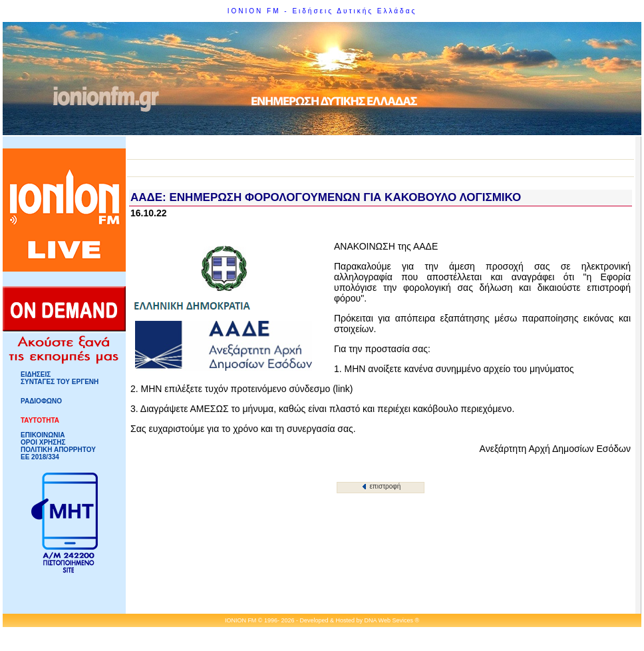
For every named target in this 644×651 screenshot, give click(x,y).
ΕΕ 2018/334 (40, 457)
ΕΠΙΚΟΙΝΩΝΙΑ (43, 435)
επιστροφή (382, 486)
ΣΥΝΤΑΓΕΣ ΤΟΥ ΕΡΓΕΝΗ (60, 382)
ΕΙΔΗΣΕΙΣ (36, 374)
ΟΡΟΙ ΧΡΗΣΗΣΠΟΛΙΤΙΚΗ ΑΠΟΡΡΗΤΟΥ (58, 446)
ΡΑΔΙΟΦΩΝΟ (41, 401)
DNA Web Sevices (389, 620)
